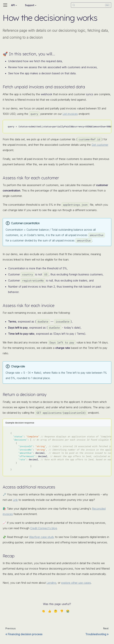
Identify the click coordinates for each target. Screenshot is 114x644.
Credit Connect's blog (44, 528)
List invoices (70, 114)
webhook (47, 94)
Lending (51, 583)
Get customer (100, 145)
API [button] (13, 5)
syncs (90, 94)
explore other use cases (76, 583)
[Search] (91, 5)
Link (15, 500)
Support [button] (30, 5)
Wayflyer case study (42, 537)
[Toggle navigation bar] (5, 5)
